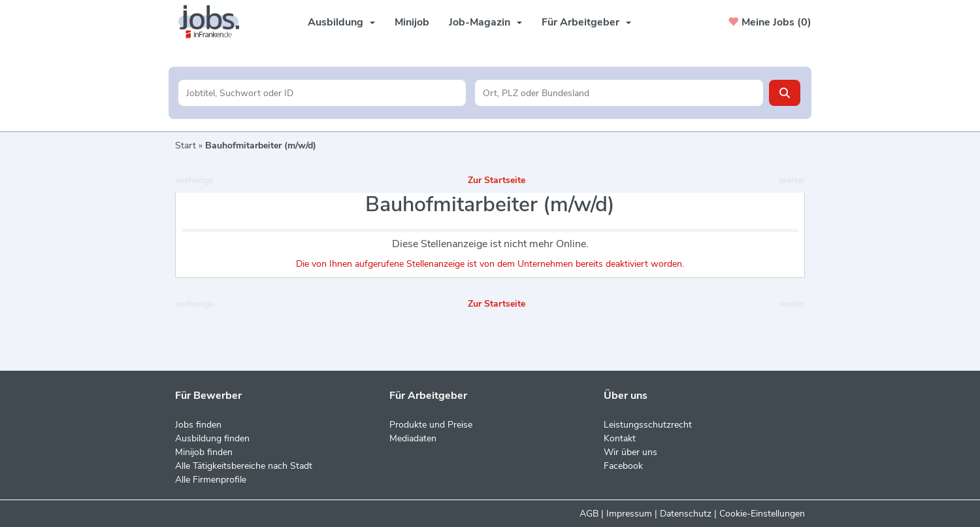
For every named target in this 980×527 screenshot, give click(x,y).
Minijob (412, 22)
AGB (589, 514)
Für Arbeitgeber (586, 22)
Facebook (623, 466)
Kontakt (620, 438)
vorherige (194, 180)
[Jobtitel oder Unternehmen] (322, 93)
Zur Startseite (497, 180)
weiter (792, 180)
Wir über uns (630, 452)
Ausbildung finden (212, 438)
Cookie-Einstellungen (762, 514)
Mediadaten (413, 438)
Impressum (629, 514)
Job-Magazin (485, 22)
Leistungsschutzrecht (648, 425)
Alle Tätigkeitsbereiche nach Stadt (244, 466)
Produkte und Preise (431, 425)
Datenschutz (686, 514)
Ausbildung (341, 22)
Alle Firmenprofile (211, 480)
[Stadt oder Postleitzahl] (619, 93)
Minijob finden (204, 452)
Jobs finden (198, 425)
